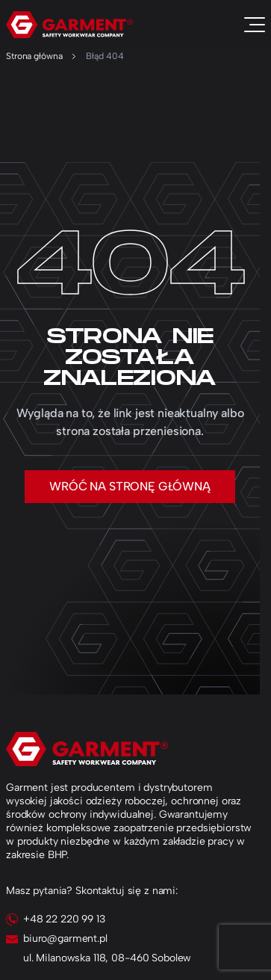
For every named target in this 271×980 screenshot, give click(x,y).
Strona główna (34, 56)
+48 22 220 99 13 (64, 919)
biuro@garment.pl (65, 939)
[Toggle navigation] (255, 25)
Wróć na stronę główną (130, 486)
